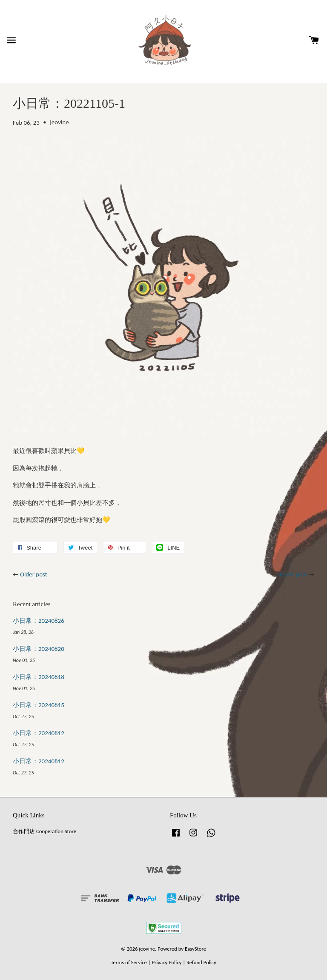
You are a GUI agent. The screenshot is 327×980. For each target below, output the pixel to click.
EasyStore (195, 949)
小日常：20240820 (39, 649)
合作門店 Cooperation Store (44, 831)
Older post (34, 574)
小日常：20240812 (39, 733)
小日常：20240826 (39, 621)
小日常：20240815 (39, 705)
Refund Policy (201, 962)
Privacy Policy (166, 962)
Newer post (292, 574)
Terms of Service (129, 962)
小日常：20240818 (39, 677)
